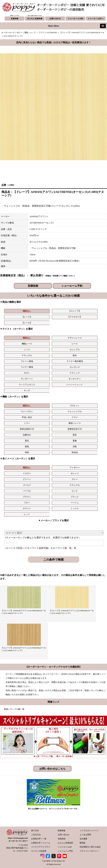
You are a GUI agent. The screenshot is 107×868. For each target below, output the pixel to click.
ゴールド (27, 485)
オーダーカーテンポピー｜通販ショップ (19, 32)
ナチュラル (27, 355)
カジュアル (75, 350)
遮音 (75, 435)
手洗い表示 (27, 417)
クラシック (75, 373)
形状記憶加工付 (27, 429)
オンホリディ (75, 379)
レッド (27, 514)
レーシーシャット (75, 385)
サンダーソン (27, 379)
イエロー (27, 473)
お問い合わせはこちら (52, 769)
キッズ (27, 390)
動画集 (83, 843)
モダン (27, 373)
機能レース (27, 344)
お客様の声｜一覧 (39, 839)
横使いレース (75, 423)
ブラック (75, 497)
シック (27, 350)
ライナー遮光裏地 (75, 361)
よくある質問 (85, 835)
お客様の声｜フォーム (41, 843)
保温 (27, 452)
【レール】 (27, 323)
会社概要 (83, 839)
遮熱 (27, 447)
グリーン (27, 479)
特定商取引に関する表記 (90, 847)
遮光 (75, 355)
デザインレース (75, 338)
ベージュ (75, 503)
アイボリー (75, 468)
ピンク (75, 491)
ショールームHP (65, 847)
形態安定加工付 (75, 429)
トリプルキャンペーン (89, 831)
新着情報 (62, 831)
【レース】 (27, 317)
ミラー (27, 423)
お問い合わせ (63, 835)
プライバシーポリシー (89, 851)
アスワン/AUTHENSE (48, 32)
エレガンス (75, 367)
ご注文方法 (36, 835)
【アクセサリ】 (75, 317)
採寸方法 (35, 831)
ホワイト (27, 508)
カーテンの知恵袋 (39, 851)
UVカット (75, 406)
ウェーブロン (27, 412)
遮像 (75, 441)
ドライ (75, 417)
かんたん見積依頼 (65, 843)
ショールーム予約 (72, 286)
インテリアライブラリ (41, 847)
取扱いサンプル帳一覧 (14, 709)
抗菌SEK (27, 435)
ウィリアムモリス (27, 385)
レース (75, 344)
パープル (27, 491)
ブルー (27, 503)
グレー (75, 479)
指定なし (27, 311)
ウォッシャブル (75, 412)
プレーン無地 (27, 361)
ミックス (75, 508)
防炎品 (75, 452)
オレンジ (75, 473)
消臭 (75, 447)
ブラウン (27, 497)
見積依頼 (33, 286)
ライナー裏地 (27, 367)
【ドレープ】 (75, 311)
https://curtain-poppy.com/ (18, 838)
